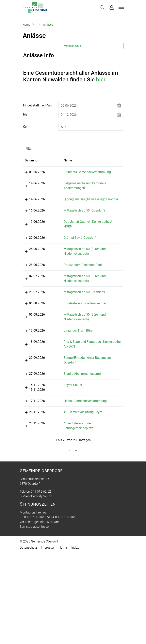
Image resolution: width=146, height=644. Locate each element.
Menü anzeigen (73, 75)
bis (25, 144)
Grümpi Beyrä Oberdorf (67, 286)
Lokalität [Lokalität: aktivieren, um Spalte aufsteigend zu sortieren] (94, 190)
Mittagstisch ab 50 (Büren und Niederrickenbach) (64, 302)
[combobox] (91, 156)
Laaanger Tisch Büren (66, 407)
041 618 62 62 (41, 597)
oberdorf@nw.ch (41, 601)
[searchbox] (91, 156)
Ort (25, 156)
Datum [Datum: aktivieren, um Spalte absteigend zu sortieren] (29, 190)
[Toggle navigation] (121, 7)
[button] (102, 7)
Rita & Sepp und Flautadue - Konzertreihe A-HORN (66, 428)
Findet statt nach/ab (37, 135)
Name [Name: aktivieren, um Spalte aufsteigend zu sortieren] (55, 190)
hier (104, 109)
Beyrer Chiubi (60, 480)
